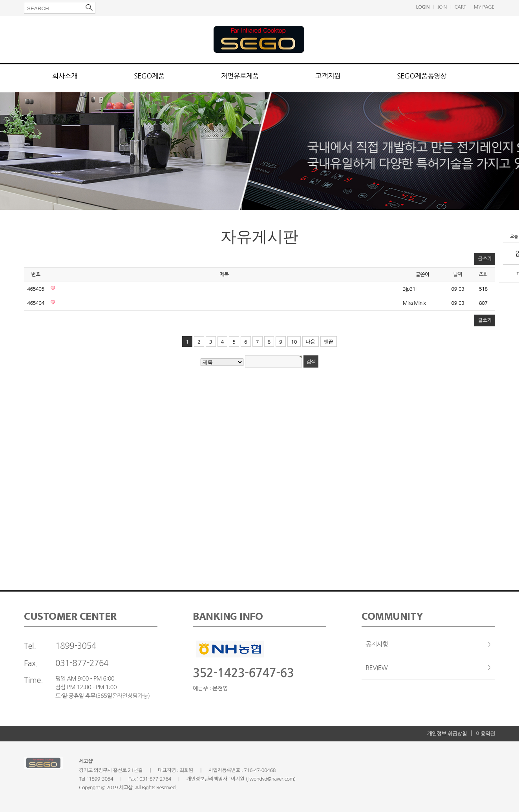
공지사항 (377, 644)
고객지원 (328, 76)
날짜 (458, 274)
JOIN (442, 7)
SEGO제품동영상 (422, 76)
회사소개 (65, 76)
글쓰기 (485, 259)
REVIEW (376, 668)
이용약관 (485, 734)
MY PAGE (484, 7)
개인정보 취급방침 (447, 734)
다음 (311, 342)
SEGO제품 (149, 76)
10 (294, 342)
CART (460, 7)
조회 (483, 274)
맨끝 (329, 342)
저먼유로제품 (240, 76)
